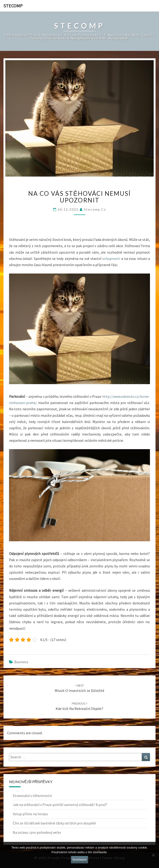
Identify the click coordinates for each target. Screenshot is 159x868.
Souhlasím (79, 860)
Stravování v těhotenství (32, 796)
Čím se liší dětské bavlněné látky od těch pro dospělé (54, 823)
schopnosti (111, 258)
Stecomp (13, 6)
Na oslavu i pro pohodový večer (37, 832)
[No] (153, 855)
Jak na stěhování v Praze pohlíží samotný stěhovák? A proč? (60, 805)
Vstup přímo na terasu (30, 814)
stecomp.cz (95, 209)
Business (21, 662)
